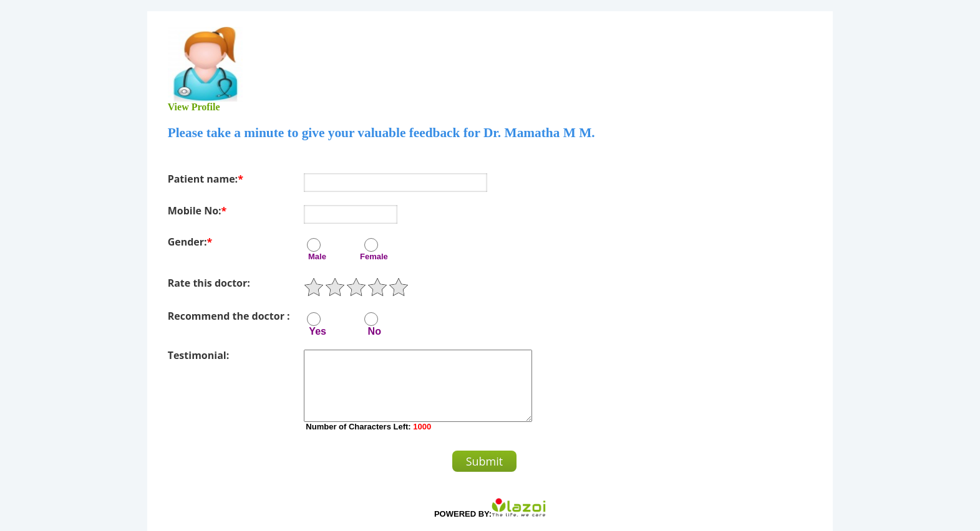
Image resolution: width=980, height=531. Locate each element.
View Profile (194, 107)
